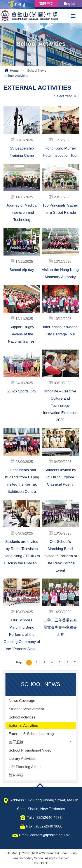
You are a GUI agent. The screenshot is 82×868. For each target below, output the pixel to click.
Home (14, 70)
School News (37, 70)
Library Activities (22, 759)
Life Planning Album (25, 767)
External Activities (23, 726)
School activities (22, 717)
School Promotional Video (30, 750)
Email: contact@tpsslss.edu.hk (44, 835)
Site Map (11, 853)
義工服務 (16, 742)
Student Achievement (26, 709)
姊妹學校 (16, 775)
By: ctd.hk (41, 863)
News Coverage (22, 701)
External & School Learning (31, 734)
